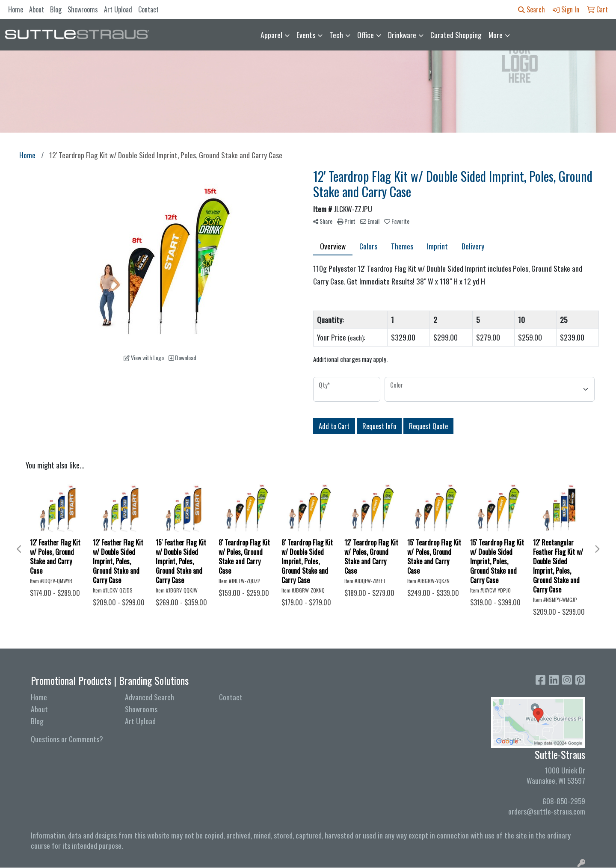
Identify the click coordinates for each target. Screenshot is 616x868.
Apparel (271, 35)
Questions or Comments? (67, 739)
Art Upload (118, 9)
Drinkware (402, 35)
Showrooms (83, 9)
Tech (336, 35)
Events (306, 35)
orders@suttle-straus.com (547, 811)
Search (532, 9)
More (496, 35)
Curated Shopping (456, 35)
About (37, 9)
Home (16, 9)
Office (366, 35)
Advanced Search (150, 697)
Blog (56, 9)
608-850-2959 (564, 801)
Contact (148, 9)
